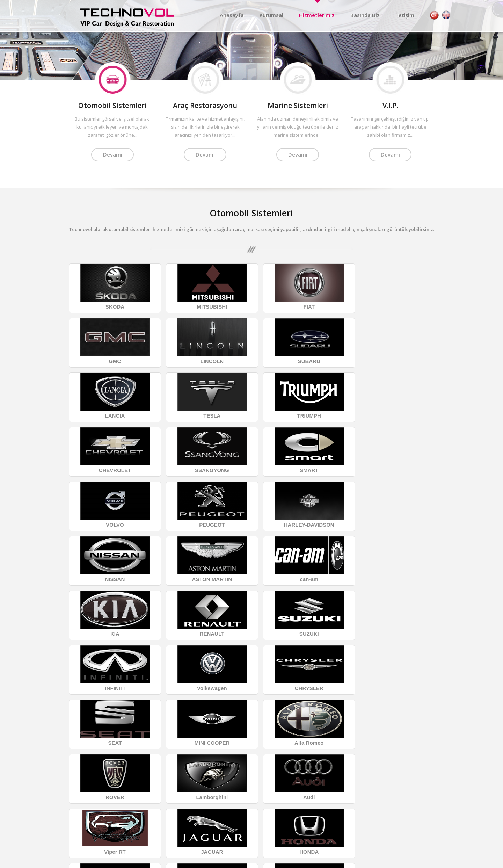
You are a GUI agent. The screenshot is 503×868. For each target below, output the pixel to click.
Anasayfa (232, 15)
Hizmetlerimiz (317, 15)
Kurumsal (271, 15)
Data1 (431, 862)
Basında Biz (365, 15)
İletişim (405, 15)
